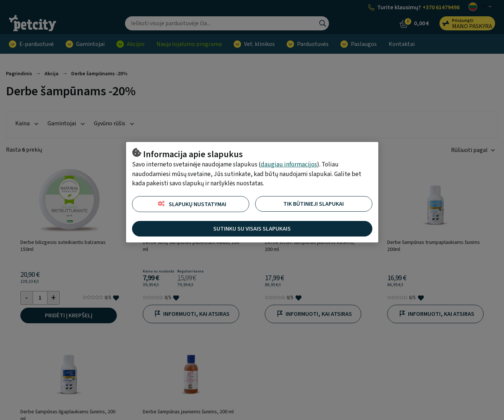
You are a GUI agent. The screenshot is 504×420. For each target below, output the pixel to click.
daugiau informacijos (289, 165)
